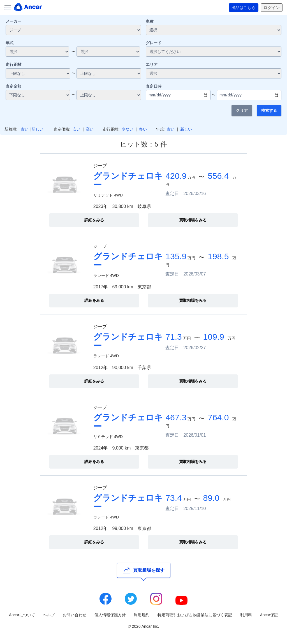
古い (25, 129)
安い (77, 129)
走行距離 (13, 64)
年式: (160, 129)
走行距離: (111, 129)
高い (90, 129)
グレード (154, 43)
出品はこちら (244, 8)
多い (143, 129)
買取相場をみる (193, 220)
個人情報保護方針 (110, 615)
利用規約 (142, 615)
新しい (38, 129)
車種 (150, 21)
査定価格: (62, 129)
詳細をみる (94, 220)
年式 (10, 43)
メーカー (13, 21)
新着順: (11, 129)
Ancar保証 (269, 615)
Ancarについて (22, 615)
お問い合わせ (75, 615)
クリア (242, 110)
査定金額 (13, 86)
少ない (128, 129)
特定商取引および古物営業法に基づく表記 (195, 615)
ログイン (272, 8)
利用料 (246, 615)
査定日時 (154, 86)
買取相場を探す (144, 570)
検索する (269, 110)
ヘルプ (49, 615)
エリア (152, 64)
